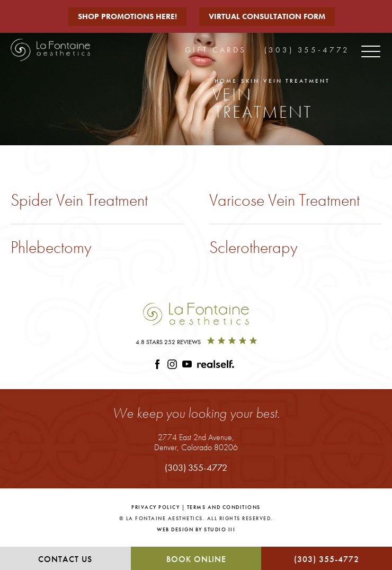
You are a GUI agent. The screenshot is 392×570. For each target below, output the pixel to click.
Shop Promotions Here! (127, 16)
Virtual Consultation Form (267, 16)
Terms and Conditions (224, 507)
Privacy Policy (155, 507)
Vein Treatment (297, 81)
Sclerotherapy (253, 247)
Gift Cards (216, 50)
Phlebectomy (51, 247)
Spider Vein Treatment (79, 200)
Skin (250, 81)
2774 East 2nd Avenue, (196, 442)
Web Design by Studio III (196, 529)
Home (226, 81)
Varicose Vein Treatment (284, 200)
